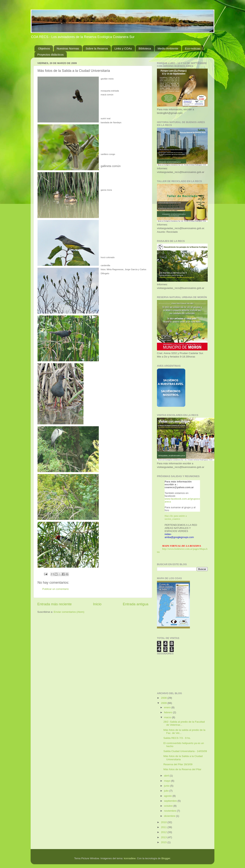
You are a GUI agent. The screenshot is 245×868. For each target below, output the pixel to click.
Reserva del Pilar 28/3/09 (178, 764)
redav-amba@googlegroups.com (179, 536)
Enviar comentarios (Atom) (69, 612)
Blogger (166, 858)
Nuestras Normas (68, 48)
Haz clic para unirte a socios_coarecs (176, 517)
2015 (164, 842)
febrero (169, 712)
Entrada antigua (136, 604)
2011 (164, 827)
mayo (168, 781)
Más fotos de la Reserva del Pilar (182, 769)
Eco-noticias (193, 48)
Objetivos (44, 48)
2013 (164, 837)
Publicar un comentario (56, 589)
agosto (168, 796)
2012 (164, 832)
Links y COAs (123, 48)
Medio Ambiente (168, 48)
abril (167, 776)
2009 (164, 703)
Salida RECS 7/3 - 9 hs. (177, 738)
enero (168, 707)
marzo (168, 717)
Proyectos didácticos (51, 55)
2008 (164, 698)
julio (167, 791)
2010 (164, 822)
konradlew (130, 858)
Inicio (97, 604)
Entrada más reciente (55, 604)
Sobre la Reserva (97, 48)
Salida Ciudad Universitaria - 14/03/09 (185, 751)
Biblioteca (145, 48)
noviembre (170, 811)
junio (167, 786)
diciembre (170, 816)
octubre (169, 806)
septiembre (171, 801)
